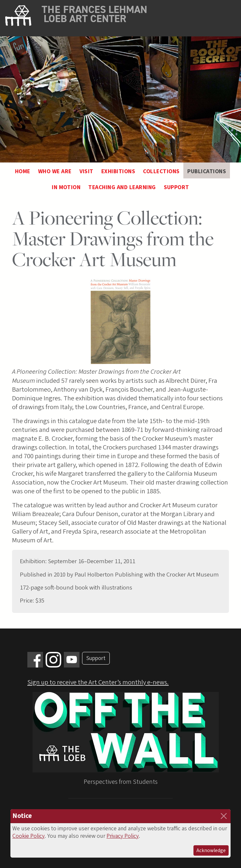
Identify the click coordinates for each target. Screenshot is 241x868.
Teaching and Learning (122, 187)
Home (23, 171)
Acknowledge (211, 850)
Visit (86, 171)
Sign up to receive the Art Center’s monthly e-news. (98, 682)
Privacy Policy (123, 836)
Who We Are (55, 171)
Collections (161, 171)
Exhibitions (118, 171)
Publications (207, 171)
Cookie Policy (28, 836)
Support (177, 187)
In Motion (66, 187)
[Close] (224, 816)
